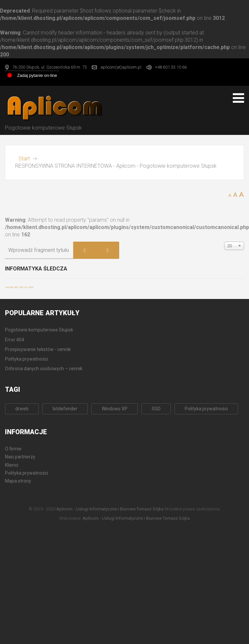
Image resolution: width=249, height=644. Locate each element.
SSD (156, 409)
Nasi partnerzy (20, 457)
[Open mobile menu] (238, 98)
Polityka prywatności (206, 409)
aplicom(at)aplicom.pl (121, 67)
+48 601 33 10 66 (171, 67)
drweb (22, 409)
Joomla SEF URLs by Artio (19, 287)
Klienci (12, 465)
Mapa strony (18, 481)
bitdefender (65, 409)
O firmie (13, 449)
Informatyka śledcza (36, 269)
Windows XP (115, 409)
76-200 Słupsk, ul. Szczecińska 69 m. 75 (50, 67)
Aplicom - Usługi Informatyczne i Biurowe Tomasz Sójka (110, 509)
